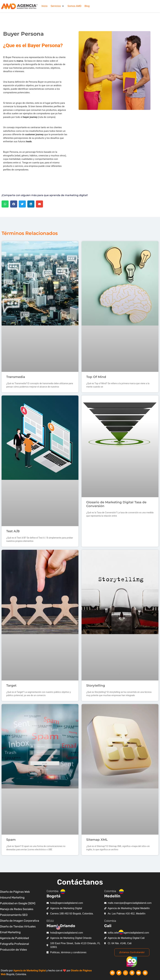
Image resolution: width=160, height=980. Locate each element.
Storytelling (96, 685)
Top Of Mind (96, 377)
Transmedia (16, 377)
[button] (57, 6)
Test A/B (13, 531)
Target (11, 685)
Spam (11, 840)
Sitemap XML (97, 840)
